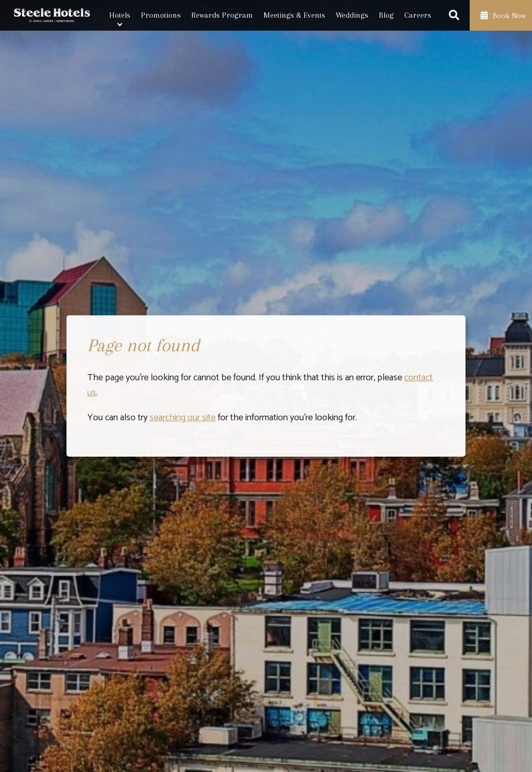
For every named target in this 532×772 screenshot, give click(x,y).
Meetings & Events (294, 15)
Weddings (352, 15)
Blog (386, 15)
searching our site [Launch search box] (183, 418)
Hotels (120, 15)
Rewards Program (222, 15)
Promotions (161, 15)
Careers (418, 15)
